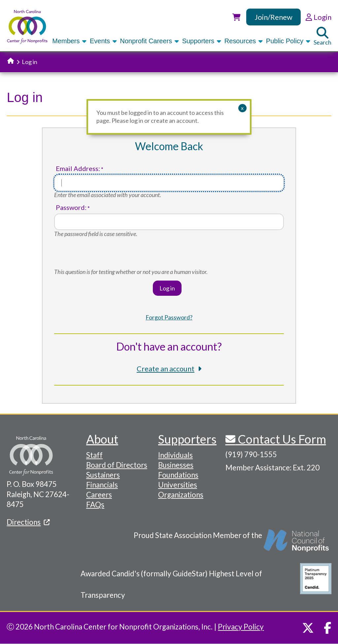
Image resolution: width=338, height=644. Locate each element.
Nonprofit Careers (150, 41)
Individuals (175, 455)
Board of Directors (117, 465)
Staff (94, 455)
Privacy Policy (241, 627)
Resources (244, 41)
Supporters (202, 41)
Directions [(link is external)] (28, 522)
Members (70, 41)
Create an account (166, 369)
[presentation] (104, 255)
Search (322, 36)
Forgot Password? (169, 317)
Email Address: (78, 169)
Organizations (181, 495)
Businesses (176, 465)
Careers (99, 495)
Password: (71, 207)
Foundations (178, 475)
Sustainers (103, 475)
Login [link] (318, 17)
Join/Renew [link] (273, 17)
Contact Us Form (281, 439)
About (102, 439)
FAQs (95, 505)
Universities (178, 485)
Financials (102, 485)
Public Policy (289, 41)
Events (104, 41)
